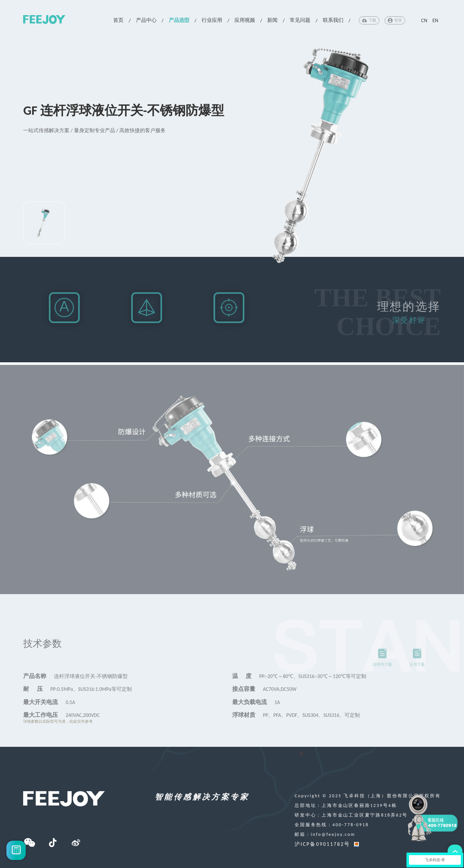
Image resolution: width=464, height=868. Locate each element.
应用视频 (245, 20)
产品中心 (146, 20)
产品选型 (179, 20)
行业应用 (212, 20)
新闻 (272, 20)
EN (435, 20)
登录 (395, 20)
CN (424, 20)
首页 (118, 20)
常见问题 (300, 20)
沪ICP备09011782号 (322, 844)
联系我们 (333, 20)
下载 (369, 20)
